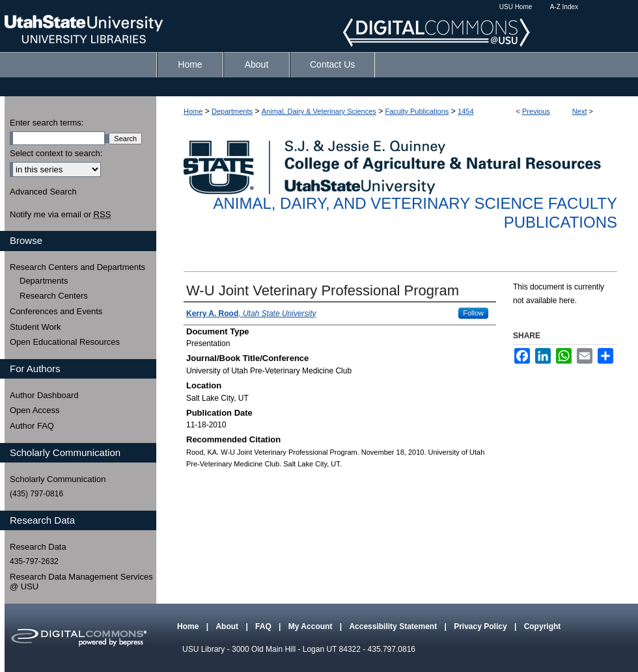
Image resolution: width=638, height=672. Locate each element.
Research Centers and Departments (77, 267)
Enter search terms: (47, 123)
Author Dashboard (44, 395)
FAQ (264, 626)
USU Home (516, 7)
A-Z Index (564, 7)
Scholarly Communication (58, 479)
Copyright (543, 626)
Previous (536, 111)
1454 (465, 111)
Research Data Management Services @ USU (81, 582)
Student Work (35, 327)
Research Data (38, 547)
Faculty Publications (417, 111)
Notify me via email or (60, 215)
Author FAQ (32, 426)
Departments (232, 111)
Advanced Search (43, 192)
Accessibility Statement (394, 626)
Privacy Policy (481, 626)
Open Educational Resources (65, 342)
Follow (473, 313)
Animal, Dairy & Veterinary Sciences (319, 111)
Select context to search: (56, 153)
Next (580, 111)
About (228, 626)
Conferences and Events (56, 311)
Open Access (35, 410)
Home (193, 111)
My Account (312, 626)
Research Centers (54, 296)
